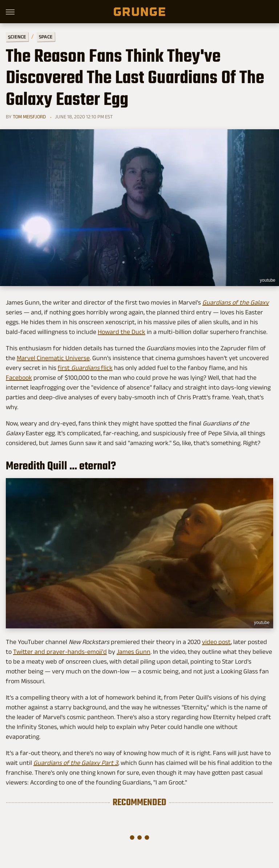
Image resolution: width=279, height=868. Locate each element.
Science (17, 36)
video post (216, 642)
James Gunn (134, 652)
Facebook (19, 378)
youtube (268, 280)
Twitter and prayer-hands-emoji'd (60, 652)
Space (46, 37)
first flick (85, 368)
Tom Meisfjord (29, 117)
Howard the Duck (122, 332)
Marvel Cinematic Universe (53, 358)
